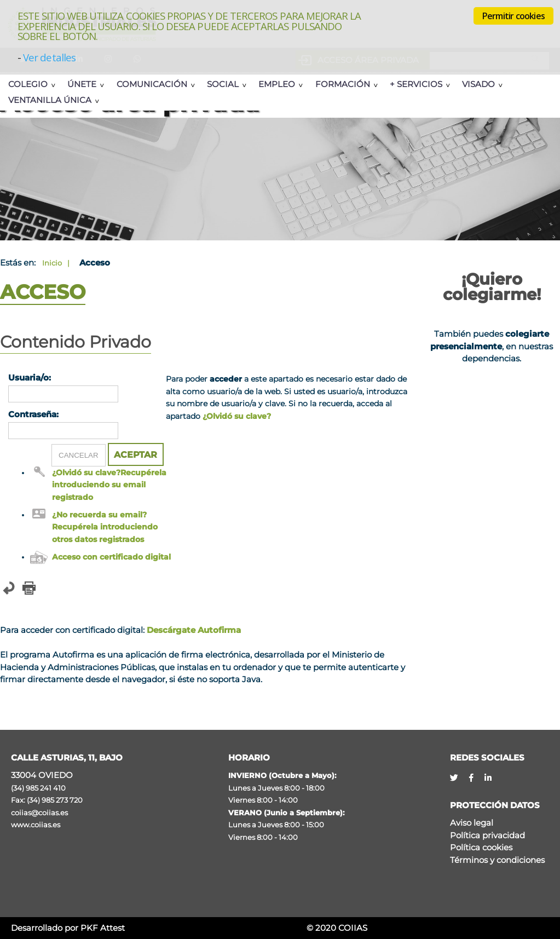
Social (223, 84)
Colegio (28, 84)
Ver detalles (49, 57)
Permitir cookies (513, 16)
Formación (343, 84)
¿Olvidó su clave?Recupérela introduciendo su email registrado (109, 485)
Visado (478, 84)
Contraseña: (33, 414)
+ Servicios (416, 84)
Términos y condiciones (497, 860)
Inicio (52, 263)
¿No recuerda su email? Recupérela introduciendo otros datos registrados (105, 527)
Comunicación (152, 84)
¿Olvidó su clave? (237, 416)
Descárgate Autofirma (194, 630)
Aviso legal (472, 823)
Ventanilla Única (50, 100)
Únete (82, 84)
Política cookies (481, 847)
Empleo (277, 84)
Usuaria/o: (30, 378)
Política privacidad (487, 835)
